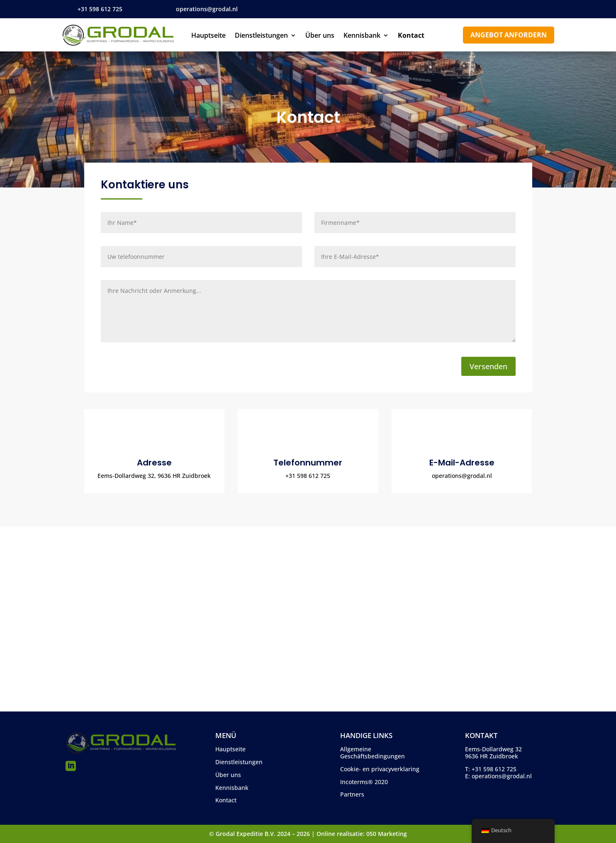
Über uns (320, 36)
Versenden (488, 366)
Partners (352, 794)
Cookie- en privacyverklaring (380, 769)
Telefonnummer (308, 463)
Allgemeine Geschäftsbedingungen (373, 753)
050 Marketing (387, 834)
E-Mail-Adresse (462, 463)
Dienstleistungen (261, 36)
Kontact (411, 36)
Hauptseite (208, 36)
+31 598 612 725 (100, 9)
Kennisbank (362, 36)
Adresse (154, 463)
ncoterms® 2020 (365, 782)
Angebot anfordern (509, 35)
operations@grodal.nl (207, 9)
